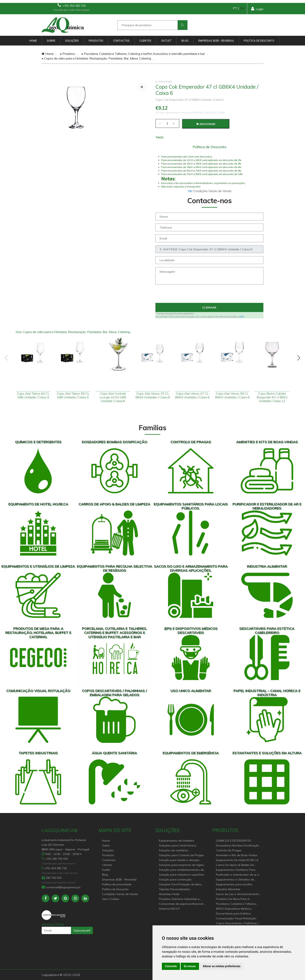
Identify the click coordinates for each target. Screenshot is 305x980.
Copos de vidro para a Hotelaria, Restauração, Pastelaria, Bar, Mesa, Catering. (97, 58)
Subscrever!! (82, 930)
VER (241, 317)
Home (33, 41)
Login (257, 9)
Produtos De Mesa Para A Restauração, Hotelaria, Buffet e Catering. (237, 899)
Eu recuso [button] (190, 966)
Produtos (96, 41)
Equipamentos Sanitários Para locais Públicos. (236, 870)
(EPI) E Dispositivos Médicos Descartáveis (234, 909)
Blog (185, 41)
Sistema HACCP (169, 909)
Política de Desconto (259, 41)
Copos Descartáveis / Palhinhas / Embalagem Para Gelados (237, 924)
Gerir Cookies (111, 899)
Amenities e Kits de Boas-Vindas (237, 855)
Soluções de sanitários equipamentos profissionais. (177, 851)
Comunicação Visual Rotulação (236, 918)
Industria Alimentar (228, 889)
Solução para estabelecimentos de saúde (181, 870)
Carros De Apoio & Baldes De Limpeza (235, 865)
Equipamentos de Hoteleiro (177, 841)
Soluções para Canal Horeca (177, 845)
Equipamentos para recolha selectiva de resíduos (234, 885)
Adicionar (206, 124)
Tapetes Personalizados (175, 889)
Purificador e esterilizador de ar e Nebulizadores (237, 875)
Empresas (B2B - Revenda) (216, 41)
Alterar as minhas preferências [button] (222, 966)
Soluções (72, 41)
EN (242, 8)
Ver (190, 191)
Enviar (209, 308)
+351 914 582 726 (71, 5)
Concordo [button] (171, 966)
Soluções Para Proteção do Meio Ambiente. (180, 885)
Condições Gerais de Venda (120, 894)
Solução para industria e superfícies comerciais (182, 875)
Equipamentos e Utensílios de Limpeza (235, 880)
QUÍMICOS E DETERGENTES (234, 841)
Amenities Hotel (169, 894)
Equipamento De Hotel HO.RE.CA (237, 860)
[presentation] (209, 295)
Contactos (121, 41)
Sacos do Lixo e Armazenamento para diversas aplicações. (238, 894)
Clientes (145, 41)
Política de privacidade (117, 884)
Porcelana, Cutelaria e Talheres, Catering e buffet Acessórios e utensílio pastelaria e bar (143, 54)
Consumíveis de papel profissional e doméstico (182, 904)
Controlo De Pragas (229, 850)
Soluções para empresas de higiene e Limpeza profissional (182, 865)
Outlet (166, 41)
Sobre (51, 41)
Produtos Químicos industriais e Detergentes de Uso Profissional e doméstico (181, 899)
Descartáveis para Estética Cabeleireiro (233, 914)
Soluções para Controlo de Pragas (181, 855)
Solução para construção (175, 879)
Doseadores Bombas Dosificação (238, 845)
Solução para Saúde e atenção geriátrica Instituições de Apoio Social (179, 860)
